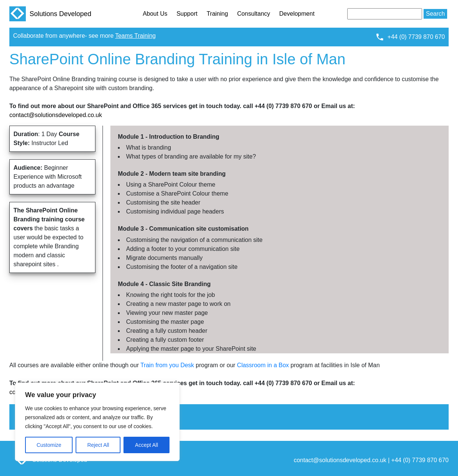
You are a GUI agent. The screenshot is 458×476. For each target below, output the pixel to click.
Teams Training (136, 36)
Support (187, 14)
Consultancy (254, 14)
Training (217, 14)
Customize (49, 445)
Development (297, 14)
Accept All (146, 445)
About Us (155, 14)
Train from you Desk (167, 365)
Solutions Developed (50, 14)
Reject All (98, 445)
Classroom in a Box (263, 365)
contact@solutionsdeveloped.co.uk (56, 115)
